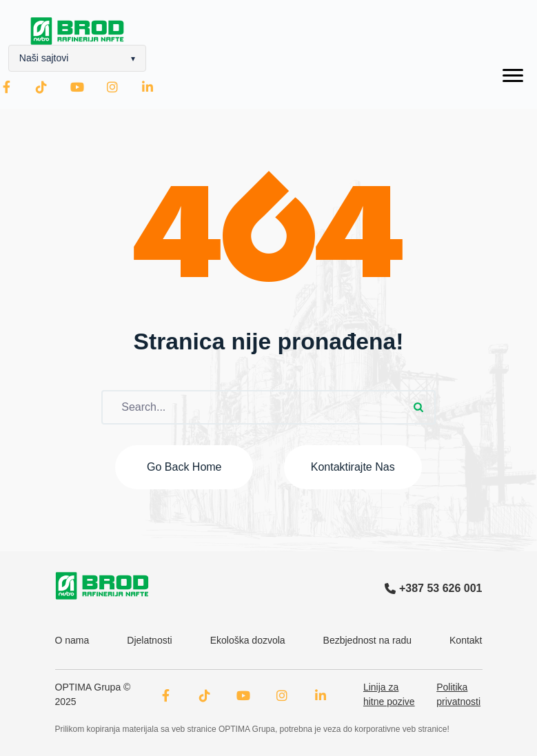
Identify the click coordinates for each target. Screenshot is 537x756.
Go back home (184, 467)
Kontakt (466, 640)
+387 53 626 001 (434, 588)
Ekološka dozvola (248, 640)
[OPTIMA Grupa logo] (102, 586)
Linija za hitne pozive (389, 694)
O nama (72, 640)
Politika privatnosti (458, 694)
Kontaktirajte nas (353, 467)
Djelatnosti (149, 640)
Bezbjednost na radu (367, 640)
